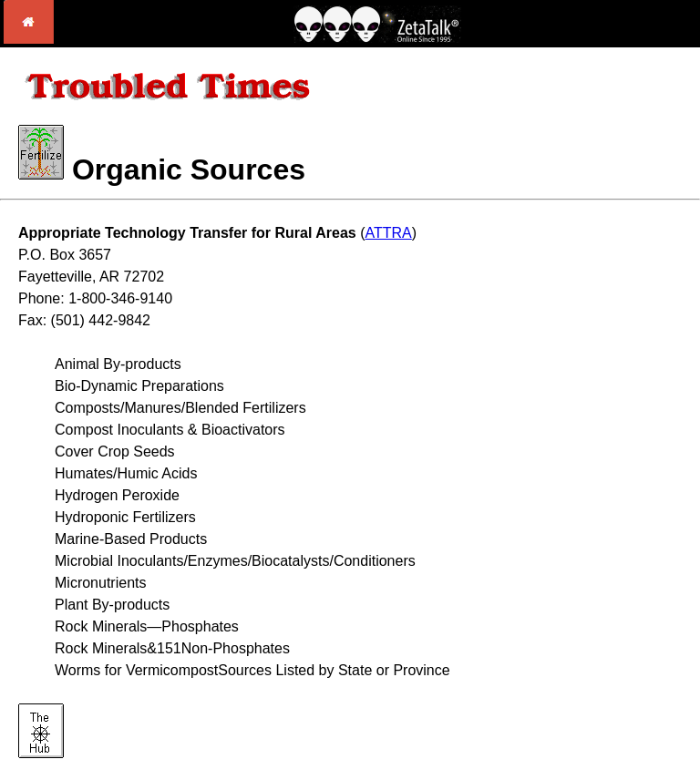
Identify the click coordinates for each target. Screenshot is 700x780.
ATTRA (389, 233)
